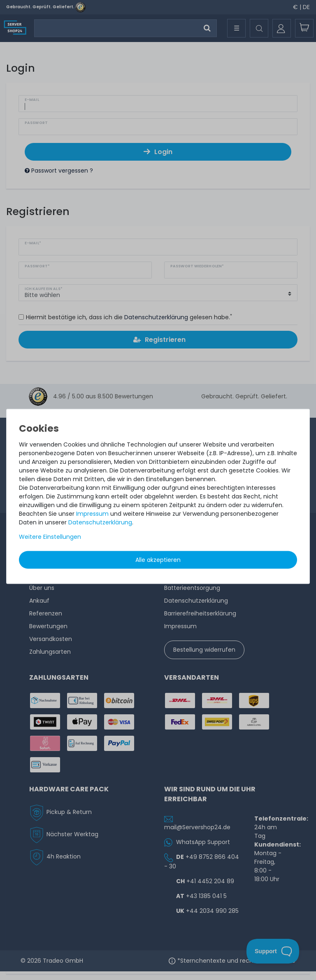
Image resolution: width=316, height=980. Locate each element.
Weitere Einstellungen (50, 536)
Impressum (92, 513)
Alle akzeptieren (158, 559)
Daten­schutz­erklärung (100, 522)
